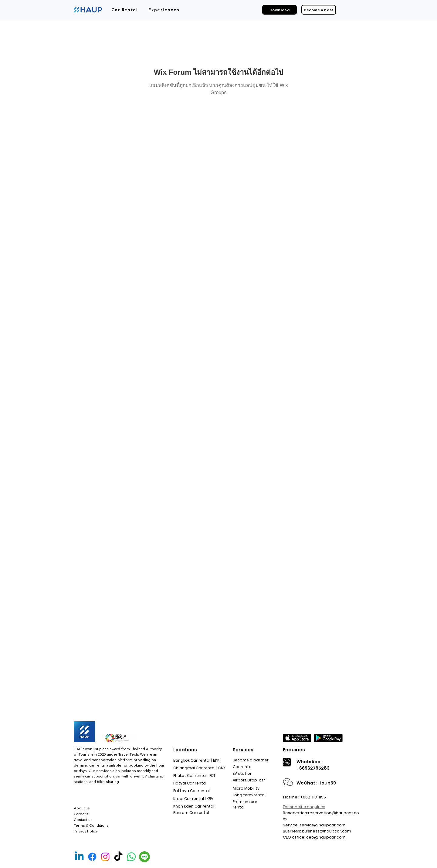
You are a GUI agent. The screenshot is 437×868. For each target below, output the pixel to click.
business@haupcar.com (327, 831)
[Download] (279, 10)
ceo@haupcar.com (326, 837)
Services (243, 750)
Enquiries (294, 750)
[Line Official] (144, 857)
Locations (185, 750)
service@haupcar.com (323, 825)
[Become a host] (319, 10)
